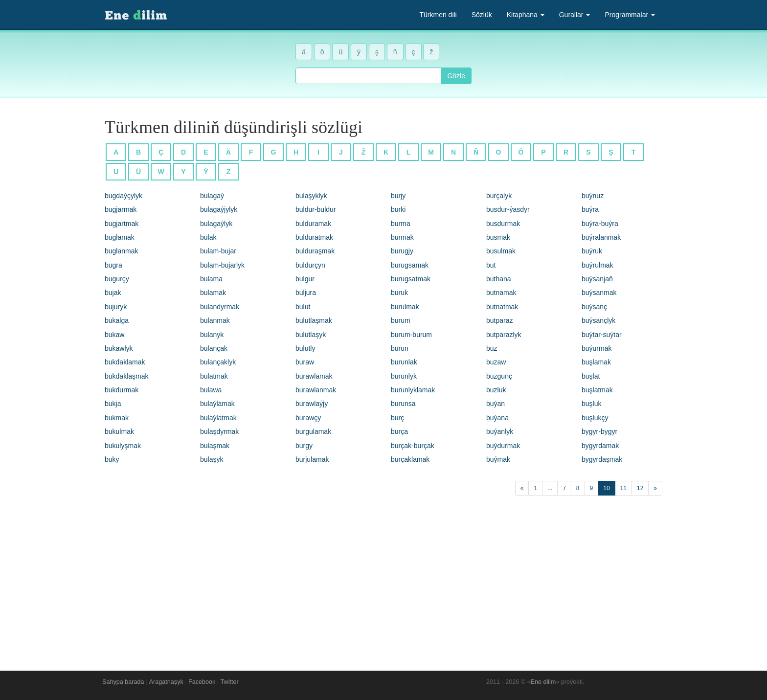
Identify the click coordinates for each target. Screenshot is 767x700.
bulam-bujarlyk (222, 265)
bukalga (117, 320)
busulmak (501, 251)
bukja (113, 404)
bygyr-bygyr (599, 431)
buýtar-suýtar (602, 335)
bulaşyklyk (311, 196)
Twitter (230, 682)
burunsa (403, 404)
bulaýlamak (217, 404)
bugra (113, 265)
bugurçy (117, 279)
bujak (113, 293)
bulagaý (212, 196)
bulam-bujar (218, 251)
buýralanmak (601, 237)
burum (401, 320)
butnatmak (502, 307)
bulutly (305, 348)
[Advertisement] (383, 581)
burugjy (402, 251)
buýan (496, 404)
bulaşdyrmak (219, 431)
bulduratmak (314, 237)
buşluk (591, 404)
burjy (398, 196)
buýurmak (597, 348)
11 (623, 488)
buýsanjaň (597, 279)
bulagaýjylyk (219, 209)
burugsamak (410, 265)
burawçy (308, 418)
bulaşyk (212, 459)
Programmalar (630, 15)
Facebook (202, 682)
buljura (306, 293)
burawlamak (314, 376)
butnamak (501, 293)
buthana (499, 279)
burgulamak (313, 431)
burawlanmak (316, 390)
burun (400, 348)
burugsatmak (411, 279)
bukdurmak (122, 390)
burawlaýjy (312, 404)
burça (399, 431)
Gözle (456, 76)
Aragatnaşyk (166, 682)
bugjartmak (122, 224)
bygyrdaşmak (602, 459)
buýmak (498, 459)
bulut (303, 307)
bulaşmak (215, 446)
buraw (305, 362)
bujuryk (116, 307)
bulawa (211, 390)
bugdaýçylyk (124, 196)
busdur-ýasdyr (508, 209)
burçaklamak (410, 459)
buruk (399, 293)
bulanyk (212, 335)
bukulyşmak (123, 446)
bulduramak (313, 224)
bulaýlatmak (218, 418)
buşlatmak (597, 390)
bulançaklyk (218, 362)
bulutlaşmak (314, 320)
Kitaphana (526, 15)
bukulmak (119, 431)
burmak (402, 237)
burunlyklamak (413, 390)
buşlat (591, 376)
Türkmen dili (438, 15)
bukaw (114, 335)
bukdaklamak (125, 362)
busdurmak (503, 224)
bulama (211, 279)
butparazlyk (504, 335)
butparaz (499, 320)
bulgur (305, 279)
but (491, 265)
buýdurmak (503, 446)
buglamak (120, 237)
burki (398, 209)
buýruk (592, 251)
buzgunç (499, 376)
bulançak (214, 348)
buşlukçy (595, 418)
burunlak (404, 362)
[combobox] (368, 76)
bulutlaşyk (311, 335)
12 (640, 488)
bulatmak (214, 376)
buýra (590, 209)
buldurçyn (310, 265)
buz (492, 348)
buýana (497, 418)
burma (401, 224)
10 (606, 488)
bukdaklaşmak (127, 376)
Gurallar (575, 15)
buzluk (496, 390)
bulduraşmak (315, 251)
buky (112, 459)
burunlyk (404, 376)
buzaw (496, 362)
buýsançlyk (598, 320)
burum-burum (411, 335)
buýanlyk (500, 431)
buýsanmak (599, 293)
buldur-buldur (316, 209)
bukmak (117, 418)
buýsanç (594, 307)
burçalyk (499, 196)
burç (397, 418)
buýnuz (593, 196)
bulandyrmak (220, 307)
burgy (304, 446)
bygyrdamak (600, 446)
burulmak (405, 307)
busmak (498, 237)
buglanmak (122, 251)
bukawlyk (119, 348)
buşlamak (596, 362)
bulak (208, 237)
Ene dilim (543, 682)
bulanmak (215, 320)
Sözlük (482, 15)
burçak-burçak (413, 446)
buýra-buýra (600, 224)
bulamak (213, 293)
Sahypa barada (123, 682)
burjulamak (312, 459)
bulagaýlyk (216, 224)
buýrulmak (598, 265)
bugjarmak (121, 209)
